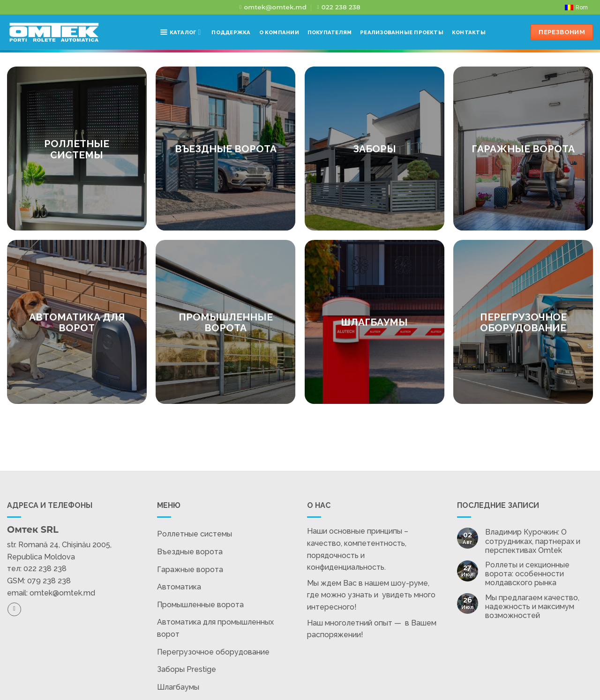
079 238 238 (49, 581)
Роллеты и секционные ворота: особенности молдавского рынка (527, 574)
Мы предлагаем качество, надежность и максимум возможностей (532, 607)
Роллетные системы (195, 534)
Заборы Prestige (187, 669)
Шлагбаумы (178, 687)
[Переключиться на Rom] (576, 7)
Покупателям (330, 32)
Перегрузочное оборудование (213, 652)
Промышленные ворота (200, 605)
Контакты (469, 32)
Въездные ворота (190, 552)
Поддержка (231, 32)
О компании (279, 32)
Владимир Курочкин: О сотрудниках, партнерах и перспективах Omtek (533, 541)
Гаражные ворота (190, 570)
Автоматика (179, 587)
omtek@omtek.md (62, 593)
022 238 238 (45, 569)
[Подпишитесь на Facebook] (14, 609)
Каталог (181, 32)
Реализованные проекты (402, 32)
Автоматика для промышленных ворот (215, 628)
